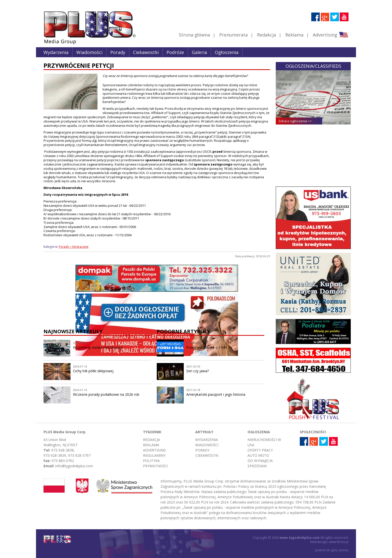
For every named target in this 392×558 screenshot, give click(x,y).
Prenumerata (233, 35)
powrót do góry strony (332, 550)
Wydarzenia (56, 52)
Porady (118, 52)
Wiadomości (89, 52)
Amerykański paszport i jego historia (216, 394)
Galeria (199, 52)
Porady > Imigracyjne (74, 247)
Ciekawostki (146, 52)
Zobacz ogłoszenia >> (295, 121)
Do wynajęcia (260, 461)
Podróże (175, 52)
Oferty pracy (260, 450)
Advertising (330, 35)
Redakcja (266, 35)
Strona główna (194, 35)
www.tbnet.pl (339, 542)
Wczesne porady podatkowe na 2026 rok (106, 394)
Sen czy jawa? (197, 371)
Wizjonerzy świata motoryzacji (98, 347)
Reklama (294, 35)
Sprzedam (257, 466)
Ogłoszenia (227, 52)
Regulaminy (154, 455)
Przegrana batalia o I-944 (207, 347)
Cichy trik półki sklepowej (93, 371)
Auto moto (258, 455)
